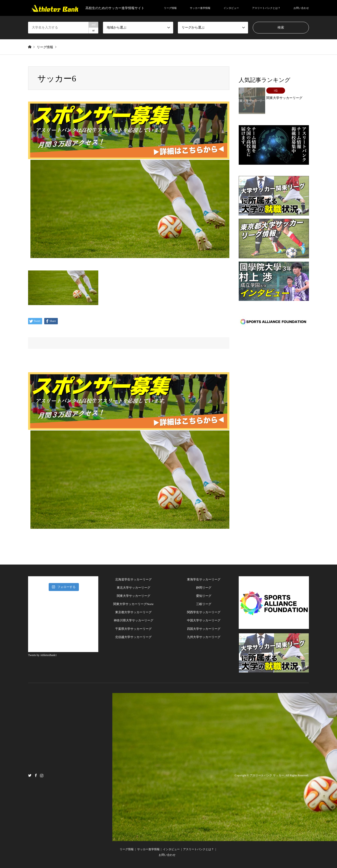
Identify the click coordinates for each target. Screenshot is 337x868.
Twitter (30, 775)
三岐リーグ (204, 604)
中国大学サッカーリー (202, 620)
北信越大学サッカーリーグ (133, 637)
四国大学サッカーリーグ (204, 629)
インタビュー (231, 8)
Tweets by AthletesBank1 (42, 655)
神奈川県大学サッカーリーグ (134, 620)
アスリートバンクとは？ (266, 8)
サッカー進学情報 (200, 8)
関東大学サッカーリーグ (134, 596)
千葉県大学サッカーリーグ (133, 629)
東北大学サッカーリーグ (134, 588)
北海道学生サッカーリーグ (133, 579)
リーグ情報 (170, 8)
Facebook (36, 775)
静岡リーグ (204, 588)
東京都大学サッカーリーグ (133, 612)
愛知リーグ (204, 596)
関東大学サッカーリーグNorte (134, 604)
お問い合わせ (301, 8)
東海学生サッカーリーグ (204, 579)
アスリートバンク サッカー (267, 775)
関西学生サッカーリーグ (204, 612)
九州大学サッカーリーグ (204, 637)
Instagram (42, 775)
